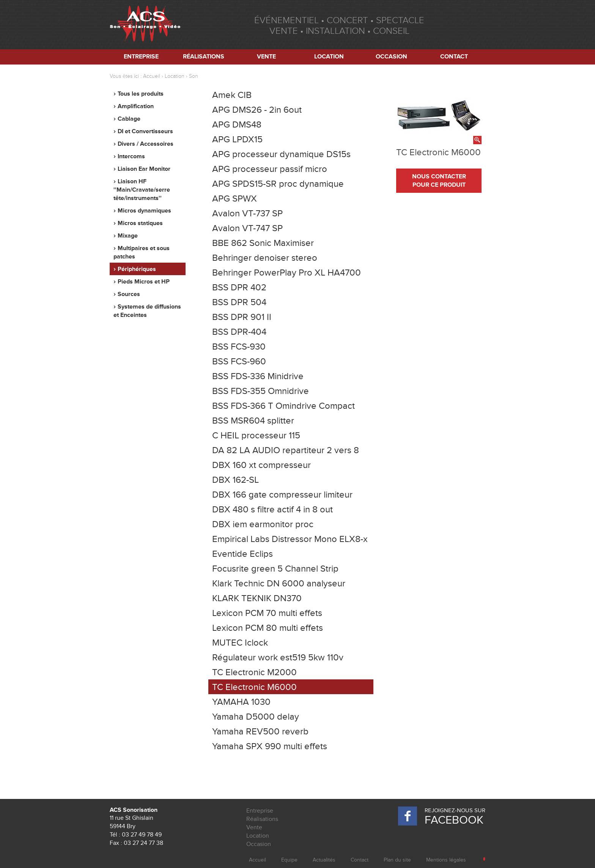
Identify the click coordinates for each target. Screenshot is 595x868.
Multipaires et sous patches (142, 252)
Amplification (136, 106)
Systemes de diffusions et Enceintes (147, 311)
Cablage (129, 119)
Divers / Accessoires (146, 144)
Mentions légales (446, 860)
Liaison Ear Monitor (144, 169)
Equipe (289, 860)
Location (329, 57)
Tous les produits (141, 94)
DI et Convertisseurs (145, 131)
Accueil (152, 76)
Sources (129, 294)
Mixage (128, 236)
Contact (454, 57)
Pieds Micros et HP (144, 282)
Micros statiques (140, 223)
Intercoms (131, 156)
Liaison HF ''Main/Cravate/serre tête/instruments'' (142, 190)
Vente (266, 57)
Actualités (324, 860)
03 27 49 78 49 (142, 835)
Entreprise (141, 57)
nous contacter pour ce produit (439, 181)
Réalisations (204, 57)
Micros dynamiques (144, 211)
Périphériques (137, 269)
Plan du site (397, 860)
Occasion (391, 57)
